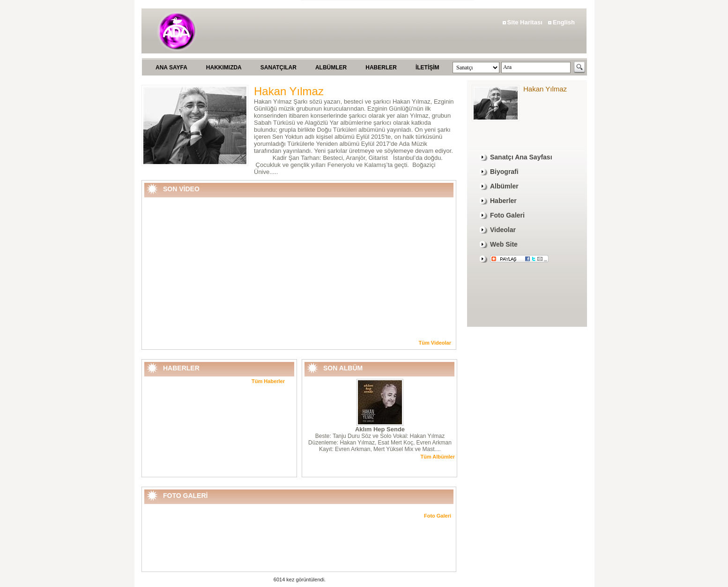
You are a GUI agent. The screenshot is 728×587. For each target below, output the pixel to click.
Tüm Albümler (438, 457)
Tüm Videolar (435, 343)
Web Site (504, 244)
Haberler (503, 201)
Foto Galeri (438, 516)
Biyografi (504, 172)
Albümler (504, 186)
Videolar (503, 230)
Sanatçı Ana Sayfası (521, 157)
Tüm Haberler (268, 381)
